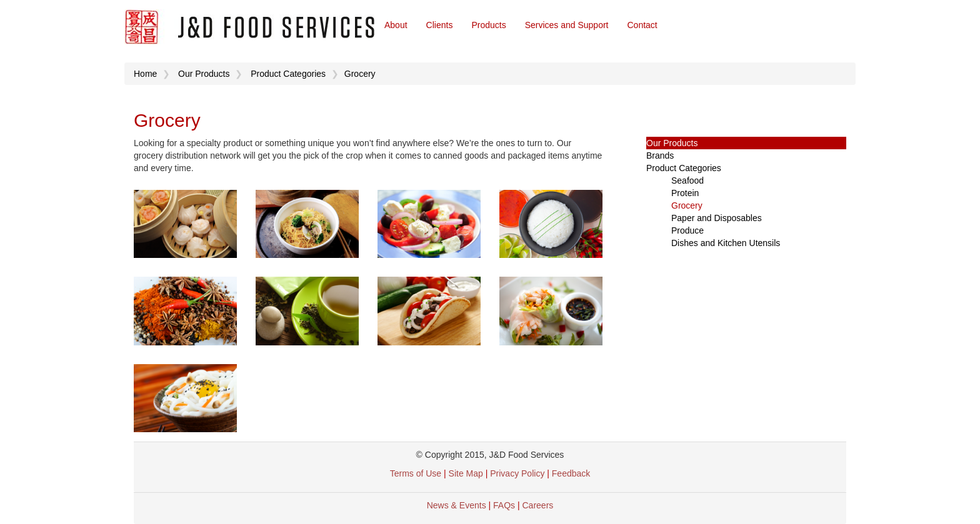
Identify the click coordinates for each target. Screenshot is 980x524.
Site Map (466, 473)
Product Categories (288, 74)
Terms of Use (416, 473)
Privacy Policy (518, 473)
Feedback (571, 473)
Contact (642, 25)
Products (488, 25)
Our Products (204, 74)
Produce (687, 230)
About (396, 25)
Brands (660, 156)
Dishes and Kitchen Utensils (726, 243)
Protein (685, 193)
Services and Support (567, 25)
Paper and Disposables (717, 218)
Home (145, 74)
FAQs (504, 505)
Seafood (687, 180)
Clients (440, 25)
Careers (538, 505)
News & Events (457, 505)
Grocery (360, 74)
